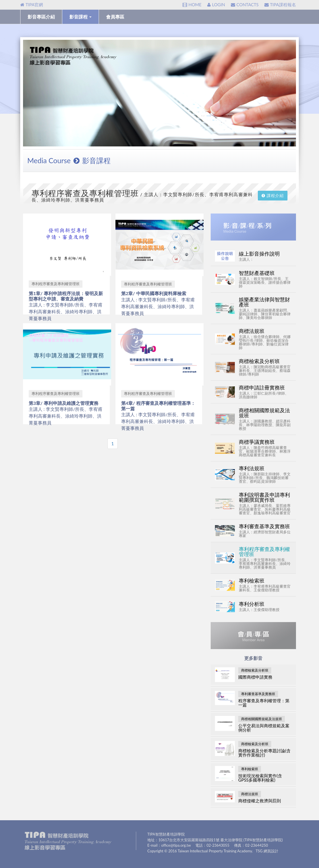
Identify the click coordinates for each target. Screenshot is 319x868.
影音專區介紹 (41, 17)
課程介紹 (273, 195)
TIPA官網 (32, 5)
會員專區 (115, 17)
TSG (259, 851)
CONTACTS (245, 5)
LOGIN (216, 5)
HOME (192, 5)
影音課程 (80, 17)
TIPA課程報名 (280, 5)
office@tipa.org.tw (176, 845)
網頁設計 (271, 851)
